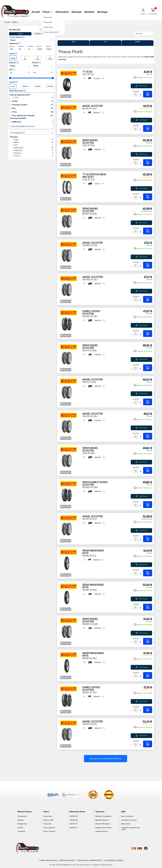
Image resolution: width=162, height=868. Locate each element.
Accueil (36, 12)
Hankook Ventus (102, 831)
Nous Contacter (127, 816)
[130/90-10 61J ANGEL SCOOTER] (148, 744)
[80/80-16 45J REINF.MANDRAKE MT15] (148, 675)
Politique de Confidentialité (90, 860)
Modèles (89, 12)
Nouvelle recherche (47, 30)
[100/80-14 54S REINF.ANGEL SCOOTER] (148, 641)
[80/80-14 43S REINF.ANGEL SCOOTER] (148, 231)
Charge (39, 46)
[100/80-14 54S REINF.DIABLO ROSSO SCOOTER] (148, 505)
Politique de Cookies (114, 860)
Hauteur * (21, 46)
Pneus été (47, 824)
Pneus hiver (48, 816)
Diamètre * (31, 46)
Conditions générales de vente (131, 829)
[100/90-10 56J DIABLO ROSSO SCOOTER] (148, 334)
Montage (102, 12)
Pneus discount (49, 828)
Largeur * (12, 46)
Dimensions (62, 12)
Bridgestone (22, 824)
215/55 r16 (73, 824)
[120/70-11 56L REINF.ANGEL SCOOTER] (148, 368)
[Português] (140, 848)
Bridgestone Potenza (103, 828)
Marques (77, 12)
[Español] (133, 848)
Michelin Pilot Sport (103, 824)
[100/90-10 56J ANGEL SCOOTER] (148, 299)
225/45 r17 (74, 828)
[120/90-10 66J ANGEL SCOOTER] (148, 436)
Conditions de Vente (48, 860)
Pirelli (73, 42)
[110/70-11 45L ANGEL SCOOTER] (148, 402)
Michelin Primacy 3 (102, 820)
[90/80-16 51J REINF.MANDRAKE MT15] (148, 573)
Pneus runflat (48, 820)
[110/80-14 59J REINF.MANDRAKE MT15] (148, 607)
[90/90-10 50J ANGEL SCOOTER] (148, 539)
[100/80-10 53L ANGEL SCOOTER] (148, 265)
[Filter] (144, 34)
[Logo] (28, 848)
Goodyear (21, 831)
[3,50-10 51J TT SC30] (148, 94)
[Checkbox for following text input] (62, 96)
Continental (22, 816)
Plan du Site (126, 824)
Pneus (48, 12)
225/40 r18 (74, 820)
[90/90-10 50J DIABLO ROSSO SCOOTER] (148, 710)
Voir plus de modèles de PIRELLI (106, 759)
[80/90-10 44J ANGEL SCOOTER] (148, 128)
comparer (67, 96)
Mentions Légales (67, 860)
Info (106, 42)
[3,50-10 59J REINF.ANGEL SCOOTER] (148, 470)
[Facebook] (144, 848)
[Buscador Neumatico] (13, 49)
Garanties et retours (129, 820)
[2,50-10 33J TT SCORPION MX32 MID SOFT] (148, 197)
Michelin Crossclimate (103, 816)
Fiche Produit (141, 86)
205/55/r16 (74, 816)
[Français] (136, 848)
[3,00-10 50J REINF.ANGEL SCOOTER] (148, 163)
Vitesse (48, 46)
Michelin (21, 820)
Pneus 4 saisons (49, 831)
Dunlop (20, 828)
